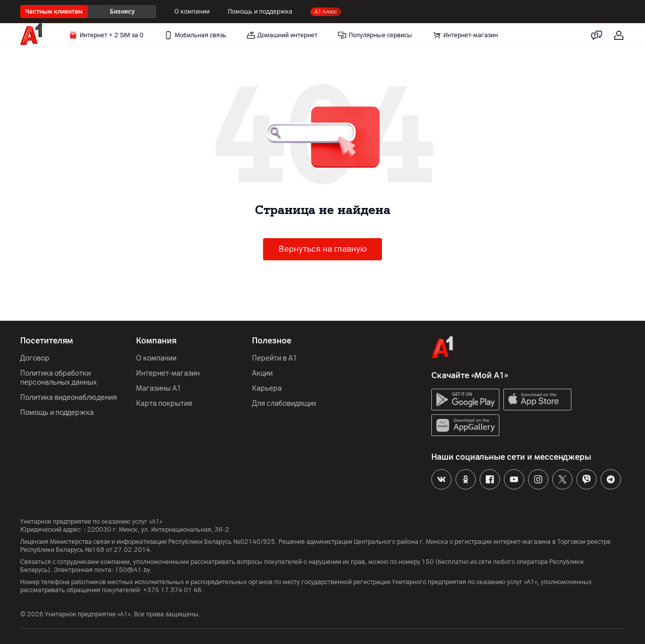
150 (428, 562)
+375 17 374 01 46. (173, 590)
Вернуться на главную (323, 249)
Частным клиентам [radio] (54, 12)
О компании (192, 12)
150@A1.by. (133, 570)
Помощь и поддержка (260, 12)
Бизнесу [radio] (122, 12)
